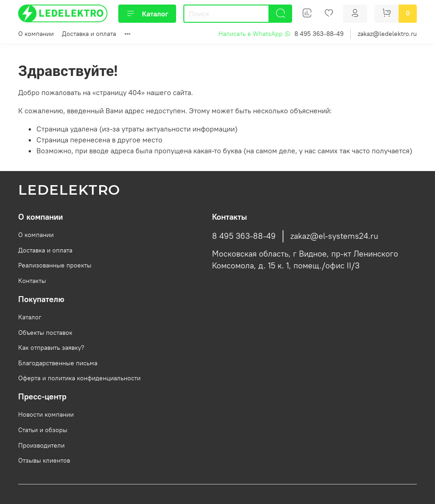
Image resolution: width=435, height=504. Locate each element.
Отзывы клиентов (44, 460)
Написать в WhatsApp (255, 34)
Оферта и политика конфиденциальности (79, 378)
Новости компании (46, 414)
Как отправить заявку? (51, 348)
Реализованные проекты (55, 265)
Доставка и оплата (89, 34)
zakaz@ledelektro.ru (387, 34)
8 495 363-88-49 (319, 34)
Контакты (32, 281)
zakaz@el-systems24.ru (334, 236)
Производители (41, 445)
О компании (36, 34)
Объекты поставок (45, 333)
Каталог (147, 14)
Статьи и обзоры (43, 430)
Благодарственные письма (58, 363)
